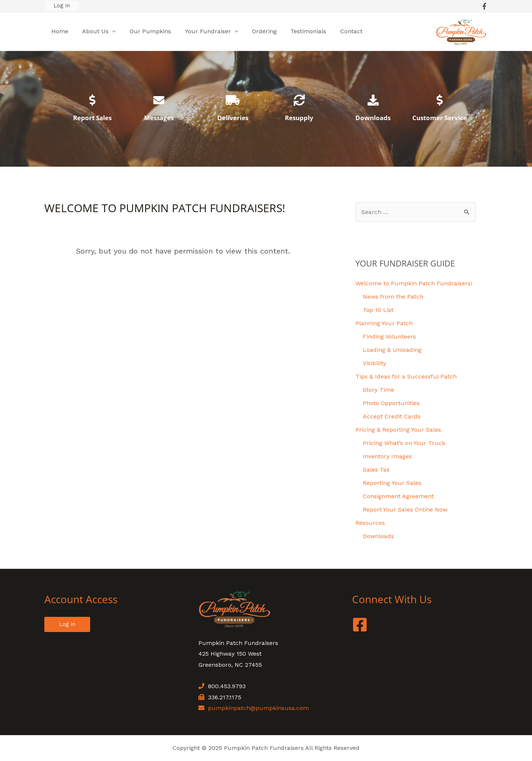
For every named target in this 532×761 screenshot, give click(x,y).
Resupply (299, 118)
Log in (62, 6)
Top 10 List (378, 310)
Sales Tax (376, 470)
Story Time (378, 390)
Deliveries (233, 118)
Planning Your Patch (384, 323)
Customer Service (440, 118)
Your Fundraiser (201, 31)
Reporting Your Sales (392, 483)
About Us (92, 31)
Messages (159, 118)
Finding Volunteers (389, 337)
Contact (338, 31)
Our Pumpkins (146, 31)
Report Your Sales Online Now (405, 509)
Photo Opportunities (391, 403)
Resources (370, 523)
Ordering (255, 31)
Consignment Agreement (398, 496)
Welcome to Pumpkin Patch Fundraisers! (414, 283)
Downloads (373, 118)
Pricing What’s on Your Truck (404, 443)
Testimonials (298, 31)
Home (59, 31)
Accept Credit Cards (392, 416)
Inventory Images (387, 456)
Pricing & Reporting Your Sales (398, 430)
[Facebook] (484, 6)
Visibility (374, 363)
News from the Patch (393, 297)
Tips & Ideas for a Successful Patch (406, 376)
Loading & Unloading (392, 350)
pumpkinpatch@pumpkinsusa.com (258, 708)
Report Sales (92, 118)
